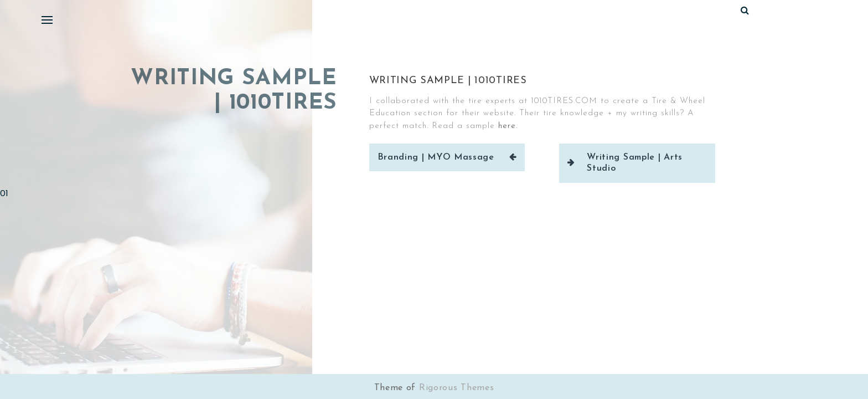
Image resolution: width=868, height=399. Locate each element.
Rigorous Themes (457, 388)
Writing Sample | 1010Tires (448, 81)
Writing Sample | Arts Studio (635, 163)
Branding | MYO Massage (436, 157)
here (507, 126)
